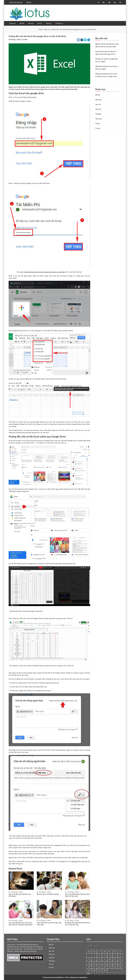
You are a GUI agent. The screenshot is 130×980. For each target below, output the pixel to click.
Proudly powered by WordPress (53, 977)
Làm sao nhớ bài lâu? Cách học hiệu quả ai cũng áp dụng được (21, 924)
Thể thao (99, 119)
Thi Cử (40, 23)
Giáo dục (99, 100)
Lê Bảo (25, 39)
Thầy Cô (49, 23)
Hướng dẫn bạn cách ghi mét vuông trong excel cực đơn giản (45, 272)
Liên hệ (29, 2)
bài (64, 861)
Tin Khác (58, 23)
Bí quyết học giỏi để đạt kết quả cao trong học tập (77, 924)
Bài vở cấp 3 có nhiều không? (48, 894)
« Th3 (88, 974)
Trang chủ (12, 23)
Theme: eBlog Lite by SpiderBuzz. (76, 977)
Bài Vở (22, 23)
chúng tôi (75, 861)
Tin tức (98, 128)
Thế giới (98, 114)
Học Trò (31, 23)
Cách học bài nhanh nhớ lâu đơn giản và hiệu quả (77, 895)
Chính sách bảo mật (16, 2)
